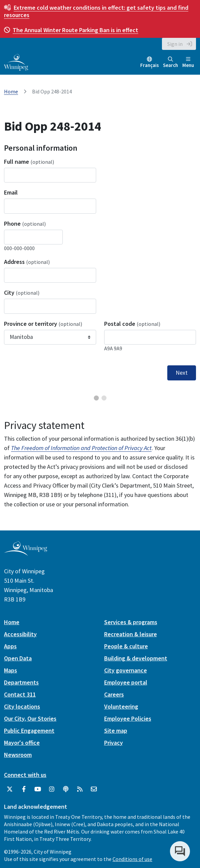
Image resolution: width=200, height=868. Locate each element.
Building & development (136, 658)
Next (182, 373)
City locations (22, 706)
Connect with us (25, 775)
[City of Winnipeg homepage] (26, 553)
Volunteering (121, 706)
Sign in (175, 44)
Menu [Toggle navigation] (188, 62)
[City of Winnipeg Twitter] (10, 789)
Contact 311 (20, 694)
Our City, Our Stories (30, 718)
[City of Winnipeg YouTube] (38, 789)
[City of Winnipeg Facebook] (24, 789)
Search (170, 62)
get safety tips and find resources (96, 11)
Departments (21, 682)
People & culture (126, 646)
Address (27, 262)
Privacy (114, 743)
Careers (114, 694)
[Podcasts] (66, 789)
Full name (29, 162)
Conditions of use (132, 859)
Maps (11, 670)
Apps (10, 646)
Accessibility (20, 634)
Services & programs (131, 622)
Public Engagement (29, 731)
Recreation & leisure (131, 634)
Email (11, 192)
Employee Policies (128, 718)
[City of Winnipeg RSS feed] (80, 789)
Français (150, 65)
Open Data (18, 658)
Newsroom (18, 755)
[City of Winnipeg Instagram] (52, 789)
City (22, 293)
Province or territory (43, 324)
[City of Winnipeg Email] (94, 789)
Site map (116, 731)
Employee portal (126, 682)
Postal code (132, 324)
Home (11, 91)
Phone (25, 224)
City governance (126, 670)
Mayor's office (22, 743)
